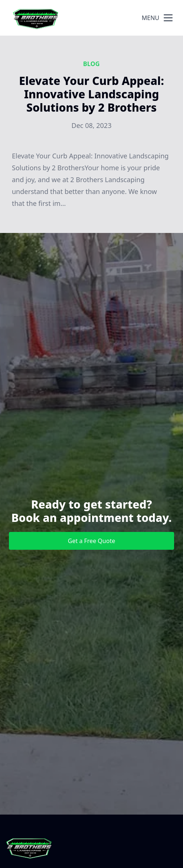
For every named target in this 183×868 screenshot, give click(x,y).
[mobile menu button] (168, 18)
